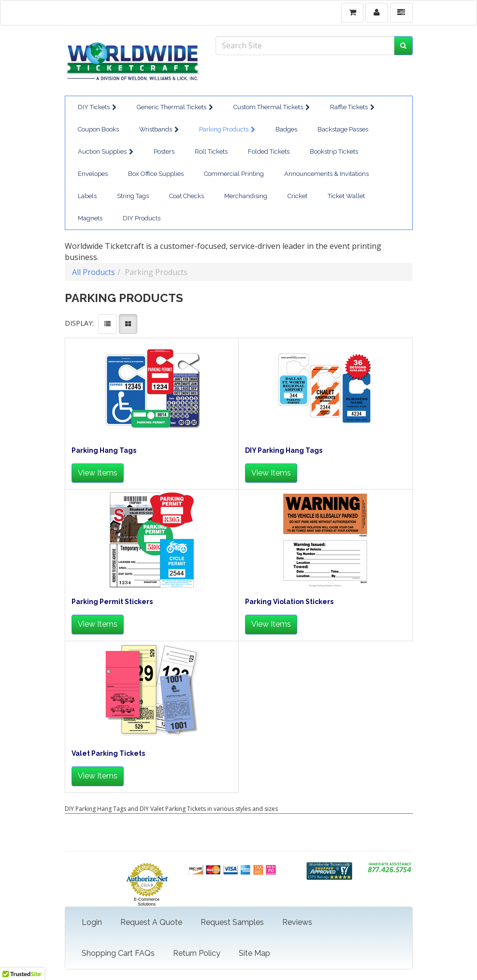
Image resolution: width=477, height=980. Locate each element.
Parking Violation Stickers (289, 602)
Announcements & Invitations (326, 174)
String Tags (133, 196)
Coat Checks (187, 196)
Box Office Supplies (156, 174)
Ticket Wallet (346, 196)
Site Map (254, 953)
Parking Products (227, 129)
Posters (164, 151)
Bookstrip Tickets (334, 151)
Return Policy (197, 953)
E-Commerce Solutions (147, 902)
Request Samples (232, 922)
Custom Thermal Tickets (272, 107)
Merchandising (246, 196)
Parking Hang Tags (104, 451)
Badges (286, 129)
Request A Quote (151, 922)
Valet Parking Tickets (108, 754)
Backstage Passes (343, 129)
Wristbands (159, 129)
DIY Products (142, 218)
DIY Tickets (97, 107)
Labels (87, 196)
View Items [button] (98, 473)
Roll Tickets (211, 151)
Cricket (297, 196)
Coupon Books (98, 129)
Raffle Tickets (352, 107)
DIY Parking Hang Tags (284, 451)
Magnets (90, 218)
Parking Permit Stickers (112, 602)
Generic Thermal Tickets (175, 107)
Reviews (297, 922)
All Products (94, 272)
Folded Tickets (269, 151)
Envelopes (93, 174)
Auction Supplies (106, 151)
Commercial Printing (234, 174)
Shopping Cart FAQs (118, 953)
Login (92, 922)
